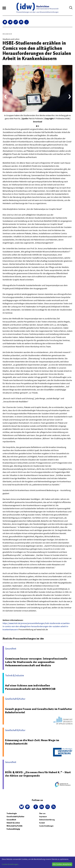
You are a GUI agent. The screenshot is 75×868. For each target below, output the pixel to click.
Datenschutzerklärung (47, 820)
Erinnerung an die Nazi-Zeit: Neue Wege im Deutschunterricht (32, 742)
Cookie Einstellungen (46, 826)
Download (38, 122)
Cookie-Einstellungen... (11, 864)
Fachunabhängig (13, 829)
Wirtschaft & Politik (14, 826)
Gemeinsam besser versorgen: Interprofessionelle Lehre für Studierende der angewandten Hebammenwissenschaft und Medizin (36, 662)
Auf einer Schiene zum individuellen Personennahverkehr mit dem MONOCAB (30, 687)
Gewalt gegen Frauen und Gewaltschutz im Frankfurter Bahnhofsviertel (39, 711)
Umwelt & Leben (13, 823)
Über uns (42, 813)
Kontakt (42, 823)
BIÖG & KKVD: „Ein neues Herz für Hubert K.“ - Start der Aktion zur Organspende (38, 774)
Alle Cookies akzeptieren (62, 864)
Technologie (12, 813)
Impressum (43, 817)
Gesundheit (11, 820)
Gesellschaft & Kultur (15, 817)
